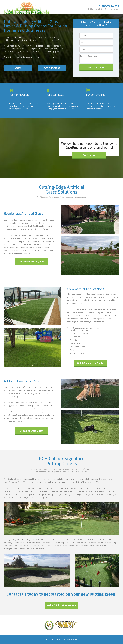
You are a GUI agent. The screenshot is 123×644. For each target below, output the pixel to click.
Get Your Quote (96, 67)
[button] (18, 68)
